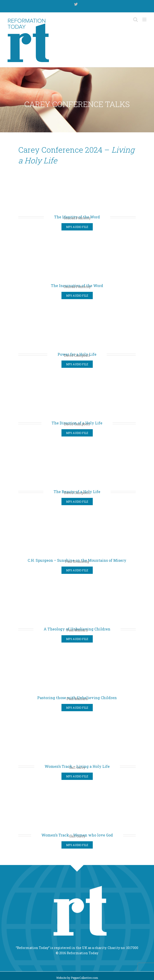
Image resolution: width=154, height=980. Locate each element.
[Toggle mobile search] (135, 20)
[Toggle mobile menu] (145, 20)
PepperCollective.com (84, 978)
